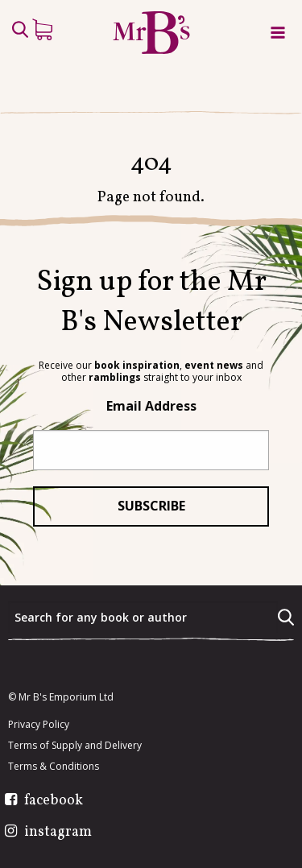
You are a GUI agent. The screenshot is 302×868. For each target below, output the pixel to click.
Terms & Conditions (54, 767)
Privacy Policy (39, 725)
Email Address (151, 406)
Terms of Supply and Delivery (75, 746)
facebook (54, 801)
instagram (58, 833)
